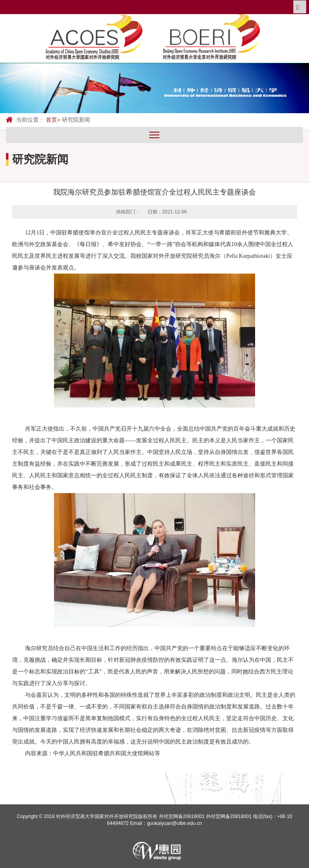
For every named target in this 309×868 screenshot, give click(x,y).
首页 (51, 120)
